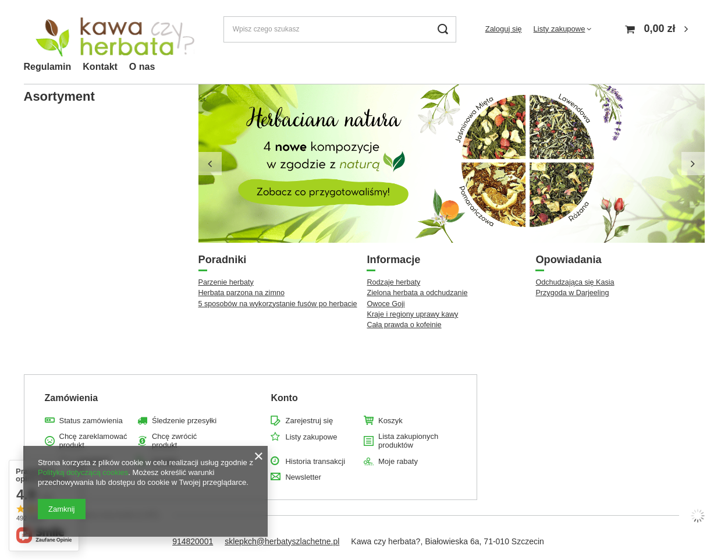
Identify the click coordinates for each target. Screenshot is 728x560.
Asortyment (59, 96)
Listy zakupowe (560, 29)
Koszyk (390, 421)
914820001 (193, 541)
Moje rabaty (398, 461)
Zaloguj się (504, 29)
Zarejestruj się (309, 421)
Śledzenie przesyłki (184, 421)
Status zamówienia (91, 421)
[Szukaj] (443, 29)
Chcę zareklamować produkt (93, 441)
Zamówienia (72, 398)
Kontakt (100, 67)
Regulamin (48, 67)
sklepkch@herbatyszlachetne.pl (282, 541)
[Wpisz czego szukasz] (340, 29)
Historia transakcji (315, 461)
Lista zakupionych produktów (408, 441)
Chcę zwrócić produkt (174, 441)
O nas (142, 67)
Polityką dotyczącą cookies (83, 472)
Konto (284, 398)
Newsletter (303, 477)
